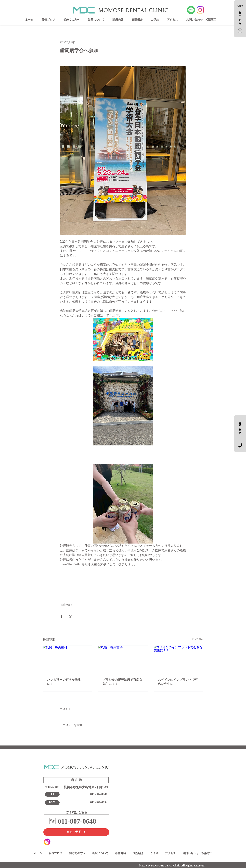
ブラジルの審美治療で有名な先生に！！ (122, 682)
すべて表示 (197, 639)
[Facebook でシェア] (62, 616)
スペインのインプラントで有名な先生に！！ (178, 682)
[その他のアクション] (184, 42)
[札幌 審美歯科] (68, 660)
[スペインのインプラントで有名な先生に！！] (178, 660)
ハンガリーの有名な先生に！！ (64, 682)
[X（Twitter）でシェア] (70, 616)
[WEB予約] (76, 832)
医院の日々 (67, 605)
